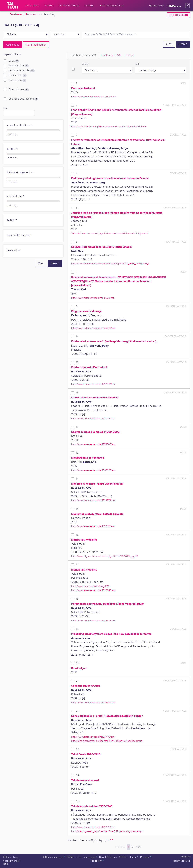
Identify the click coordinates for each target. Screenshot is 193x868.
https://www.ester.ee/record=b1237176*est (93, 737)
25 (78, 801)
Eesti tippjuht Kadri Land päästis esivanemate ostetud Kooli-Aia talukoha (109, 127)
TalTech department (20, 173)
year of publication (20, 125)
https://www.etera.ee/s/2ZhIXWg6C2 (90, 586)
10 (77, 363)
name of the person (20, 235)
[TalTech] (12, 6)
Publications (33, 14)
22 (78, 711)
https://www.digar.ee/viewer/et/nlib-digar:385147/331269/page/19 (105, 556)
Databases (16, 14)
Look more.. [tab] (111, 55)
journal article (18, 66)
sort (137, 64)
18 (77, 599)
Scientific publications (23, 99)
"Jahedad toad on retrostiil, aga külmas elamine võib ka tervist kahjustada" (110, 233)
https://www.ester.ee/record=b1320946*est (93, 590)
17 (77, 565)
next (139, 847)
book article (17, 75)
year (6, 108)
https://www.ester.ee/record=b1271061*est (92, 418)
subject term (16, 196)
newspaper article (22, 71)
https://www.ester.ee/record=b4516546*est (93, 328)
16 (77, 535)
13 (77, 453)
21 (77, 681)
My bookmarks (179, 15)
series (12, 220)
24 (78, 775)
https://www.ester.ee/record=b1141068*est (93, 298)
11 (77, 393)
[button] (187, 6)
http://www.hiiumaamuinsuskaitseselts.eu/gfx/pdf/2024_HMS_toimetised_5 (110, 264)
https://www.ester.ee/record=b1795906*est (93, 444)
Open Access (19, 90)
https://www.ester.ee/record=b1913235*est (93, 526)
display (85, 64)
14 (77, 479)
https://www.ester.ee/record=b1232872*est (93, 384)
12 (77, 427)
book (14, 61)
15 (77, 509)
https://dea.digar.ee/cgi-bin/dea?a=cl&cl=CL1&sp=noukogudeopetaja (107, 741)
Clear (169, 44)
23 (78, 749)
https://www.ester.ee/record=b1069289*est (93, 470)
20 (78, 663)
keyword (13, 250)
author (12, 149)
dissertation (17, 80)
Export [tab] (130, 55)
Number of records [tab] (83, 55)
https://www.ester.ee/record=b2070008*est (94, 97)
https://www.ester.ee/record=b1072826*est (93, 702)
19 (77, 629)
